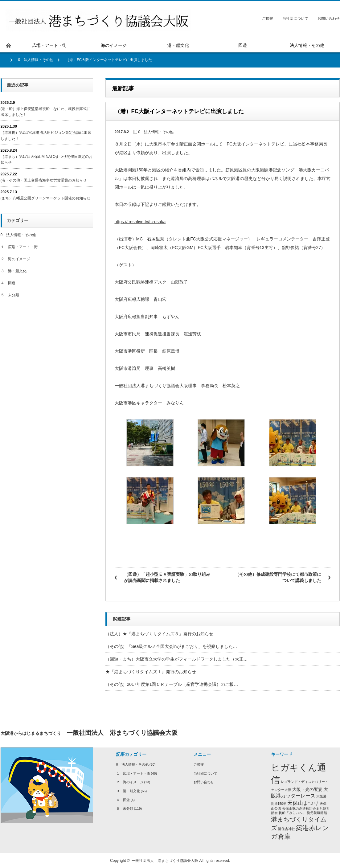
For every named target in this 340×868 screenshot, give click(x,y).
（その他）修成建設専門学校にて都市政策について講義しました (278, 577)
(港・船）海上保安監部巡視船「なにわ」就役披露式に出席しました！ (46, 112)
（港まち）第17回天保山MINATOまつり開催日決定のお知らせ (47, 160)
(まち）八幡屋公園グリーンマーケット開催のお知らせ (46, 198)
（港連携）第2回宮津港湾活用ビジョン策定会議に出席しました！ (46, 135)
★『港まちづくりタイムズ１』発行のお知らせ (151, 672)
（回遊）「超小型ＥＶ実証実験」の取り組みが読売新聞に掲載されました (167, 577)
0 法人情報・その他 (36, 60)
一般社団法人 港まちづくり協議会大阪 (165, 861)
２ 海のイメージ (15, 259)
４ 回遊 (8, 283)
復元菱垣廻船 (317, 813)
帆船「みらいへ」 (292, 813)
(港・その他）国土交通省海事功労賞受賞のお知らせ (44, 180)
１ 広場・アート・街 (19, 247)
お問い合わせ (329, 18)
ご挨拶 (268, 18)
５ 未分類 (10, 295)
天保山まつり (303, 803)
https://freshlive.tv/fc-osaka (140, 222)
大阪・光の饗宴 (307, 790)
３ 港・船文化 (14, 271)
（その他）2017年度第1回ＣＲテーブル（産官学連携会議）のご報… (172, 684)
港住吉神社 (287, 829)
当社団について (295, 18)
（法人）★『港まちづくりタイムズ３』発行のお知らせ (159, 634)
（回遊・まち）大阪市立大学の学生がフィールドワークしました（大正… (177, 659)
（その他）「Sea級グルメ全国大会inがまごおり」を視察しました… (171, 646)
